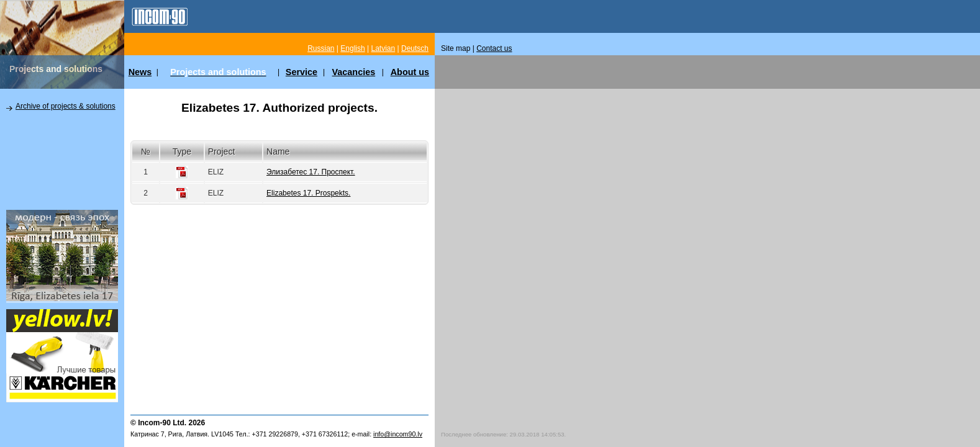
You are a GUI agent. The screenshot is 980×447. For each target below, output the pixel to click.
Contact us (494, 48)
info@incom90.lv (398, 434)
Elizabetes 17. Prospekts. (308, 193)
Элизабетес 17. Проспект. (311, 172)
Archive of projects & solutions (66, 106)
